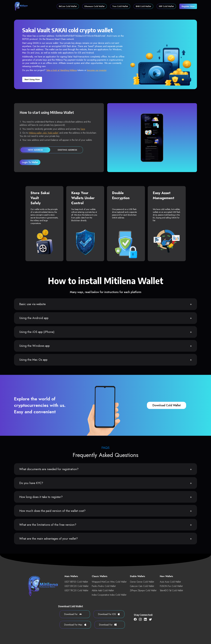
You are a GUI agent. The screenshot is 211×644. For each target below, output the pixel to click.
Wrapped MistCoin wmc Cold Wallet (109, 582)
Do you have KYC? (31, 483)
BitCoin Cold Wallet (68, 6)
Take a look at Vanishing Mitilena (61, 70)
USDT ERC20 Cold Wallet (76, 586)
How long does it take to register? (41, 497)
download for (73, 614)
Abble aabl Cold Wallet (103, 590)
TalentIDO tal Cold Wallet (171, 590)
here (83, 129)
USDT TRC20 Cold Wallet (76, 590)
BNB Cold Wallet (143, 6)
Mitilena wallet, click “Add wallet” (44, 133)
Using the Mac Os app (33, 360)
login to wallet (30, 162)
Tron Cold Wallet (120, 6)
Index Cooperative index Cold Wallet (109, 595)
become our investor (97, 70)
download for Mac (75, 625)
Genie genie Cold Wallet (142, 582)
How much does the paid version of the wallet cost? (52, 511)
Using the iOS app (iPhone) (37, 332)
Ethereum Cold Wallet (94, 6)
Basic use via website (32, 304)
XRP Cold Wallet (166, 6)
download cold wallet (167, 405)
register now (188, 6)
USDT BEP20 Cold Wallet (76, 582)
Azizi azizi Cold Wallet (170, 582)
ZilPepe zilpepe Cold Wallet (143, 590)
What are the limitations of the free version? (48, 525)
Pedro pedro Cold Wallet (104, 586)
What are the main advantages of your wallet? (48, 539)
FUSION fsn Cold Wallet (171, 586)
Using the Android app (34, 318)
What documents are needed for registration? (49, 469)
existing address (67, 150)
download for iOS (109, 614)
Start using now (32, 79)
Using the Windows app (34, 346)
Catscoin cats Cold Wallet (142, 586)
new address (35, 150)
